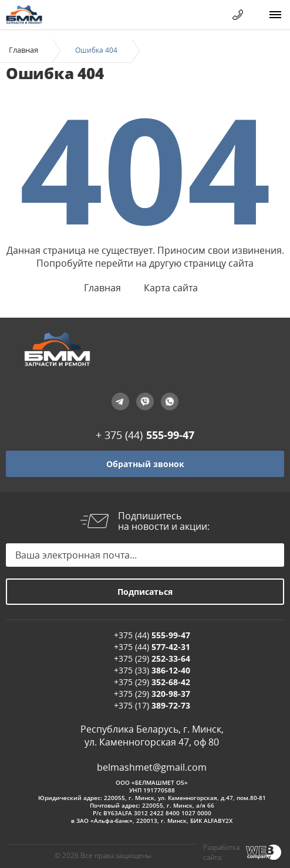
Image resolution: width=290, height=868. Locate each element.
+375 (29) (152, 658)
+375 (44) (152, 635)
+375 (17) (152, 705)
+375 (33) (152, 670)
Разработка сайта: (221, 852)
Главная (23, 50)
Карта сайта (171, 288)
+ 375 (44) (145, 435)
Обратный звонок (145, 464)
